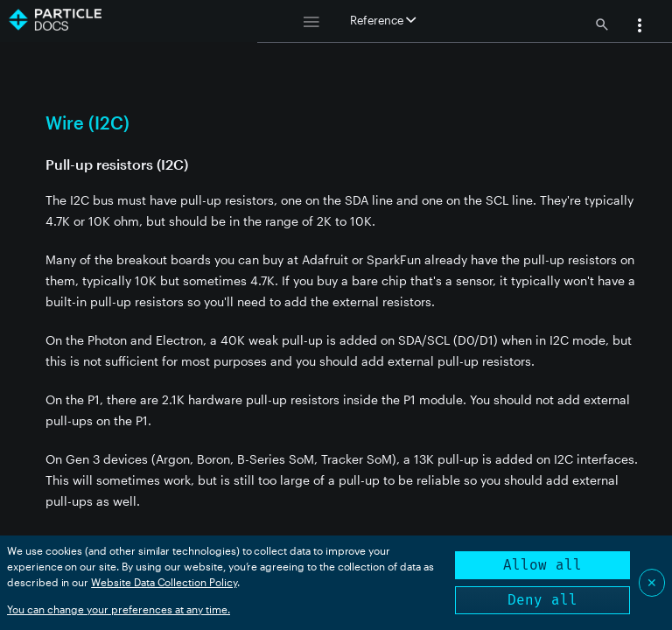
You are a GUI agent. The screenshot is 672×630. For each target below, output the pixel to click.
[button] (640, 27)
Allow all (542, 565)
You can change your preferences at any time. (119, 609)
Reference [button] (383, 20)
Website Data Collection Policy (164, 582)
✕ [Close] (652, 582)
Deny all (542, 600)
